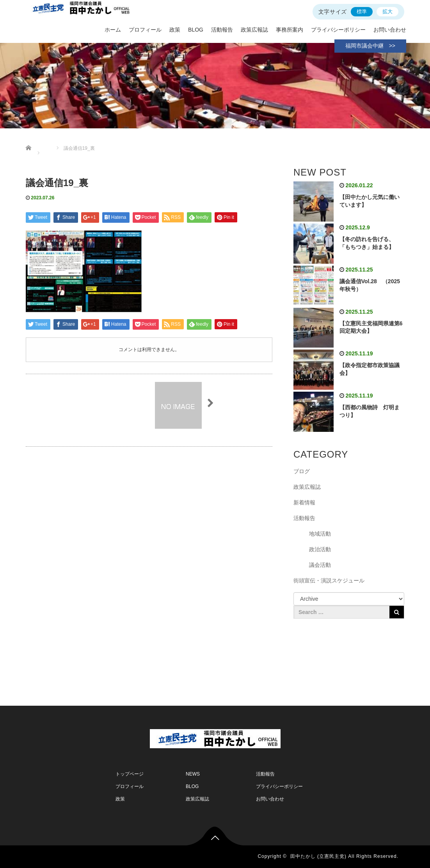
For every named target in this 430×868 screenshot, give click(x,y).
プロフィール (145, 30)
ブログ (302, 471)
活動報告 (222, 30)
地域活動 (320, 534)
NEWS (193, 774)
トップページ (130, 774)
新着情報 (304, 502)
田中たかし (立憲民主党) (318, 856)
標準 (362, 12)
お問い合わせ (390, 30)
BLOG (196, 30)
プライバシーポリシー (338, 30)
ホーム (113, 30)
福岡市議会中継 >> (370, 46)
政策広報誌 (254, 30)
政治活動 (320, 549)
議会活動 (320, 565)
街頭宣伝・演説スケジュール (329, 580)
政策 (175, 30)
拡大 (387, 12)
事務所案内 (290, 30)
